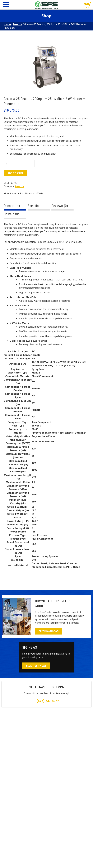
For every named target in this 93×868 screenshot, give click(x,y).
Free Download (49, 631)
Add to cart (15, 173)
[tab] (15, 207)
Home (7, 24)
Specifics (34, 206)
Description (12, 206)
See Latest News (36, 666)
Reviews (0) (60, 206)
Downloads (12, 214)
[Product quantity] (19, 163)
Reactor (17, 24)
